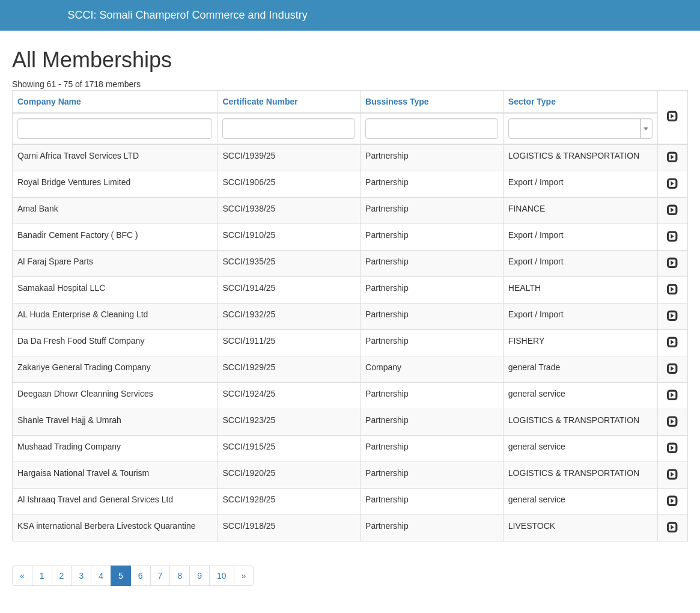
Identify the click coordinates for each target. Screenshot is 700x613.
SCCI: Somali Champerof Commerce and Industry (188, 15)
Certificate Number (260, 102)
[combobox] (580, 129)
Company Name (49, 102)
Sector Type (532, 102)
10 (222, 576)
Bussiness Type (397, 102)
